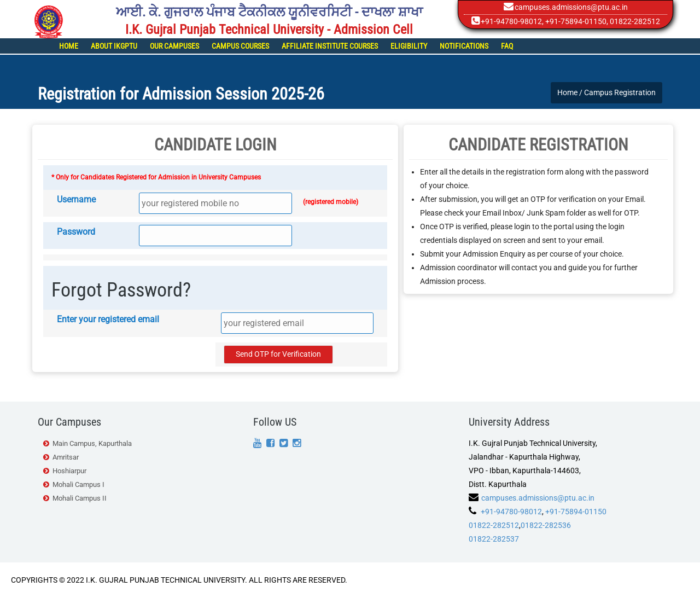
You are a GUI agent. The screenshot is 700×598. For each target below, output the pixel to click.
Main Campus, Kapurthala (92, 443)
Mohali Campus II (80, 498)
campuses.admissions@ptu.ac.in (571, 7)
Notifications (464, 46)
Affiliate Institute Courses (330, 46)
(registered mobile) (331, 202)
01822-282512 (494, 525)
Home (69, 46)
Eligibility (409, 46)
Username (76, 199)
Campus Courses (240, 46)
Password (76, 232)
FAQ (507, 46)
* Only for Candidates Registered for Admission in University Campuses (156, 177)
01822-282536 (546, 525)
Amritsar (66, 457)
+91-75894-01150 (576, 21)
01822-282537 (494, 539)
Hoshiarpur (69, 471)
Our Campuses (174, 46)
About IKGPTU (114, 46)
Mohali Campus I (78, 484)
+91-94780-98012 (511, 21)
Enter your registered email (108, 319)
